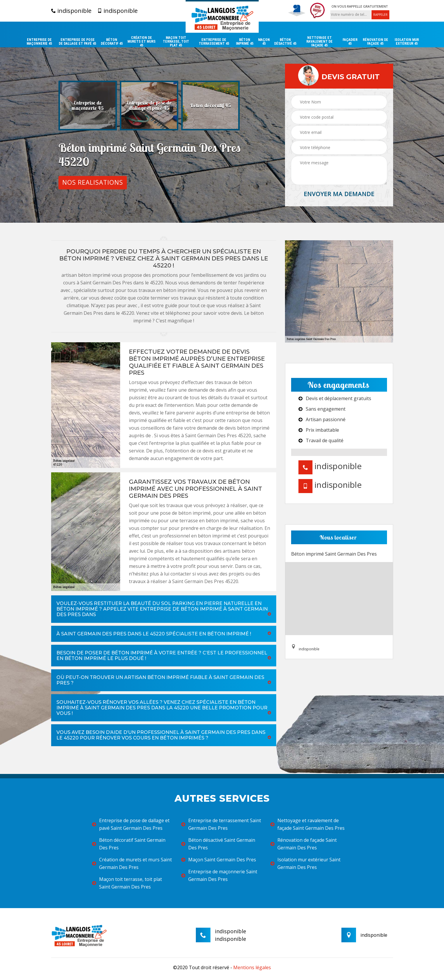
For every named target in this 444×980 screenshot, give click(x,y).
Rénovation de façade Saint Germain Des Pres (304, 844)
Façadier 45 (350, 42)
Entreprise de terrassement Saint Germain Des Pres (221, 824)
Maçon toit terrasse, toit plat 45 (176, 42)
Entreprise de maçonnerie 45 (39, 42)
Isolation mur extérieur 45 (407, 42)
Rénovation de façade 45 (375, 42)
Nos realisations (93, 182)
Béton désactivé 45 (285, 42)
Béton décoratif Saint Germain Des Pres (129, 844)
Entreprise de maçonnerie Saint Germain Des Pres (219, 875)
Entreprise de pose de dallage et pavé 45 (77, 42)
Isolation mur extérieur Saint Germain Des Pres (305, 863)
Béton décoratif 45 (112, 42)
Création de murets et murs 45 (141, 42)
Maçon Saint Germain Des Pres (219, 860)
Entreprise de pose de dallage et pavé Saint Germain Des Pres (131, 824)
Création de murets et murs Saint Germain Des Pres (132, 863)
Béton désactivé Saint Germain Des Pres (218, 844)
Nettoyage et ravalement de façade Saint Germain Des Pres (307, 824)
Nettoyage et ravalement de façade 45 (319, 42)
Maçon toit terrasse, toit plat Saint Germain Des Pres (127, 883)
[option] (88, 106)
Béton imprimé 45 (245, 42)
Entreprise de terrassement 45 (214, 42)
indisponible (71, 11)
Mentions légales (252, 967)
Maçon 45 (264, 42)
